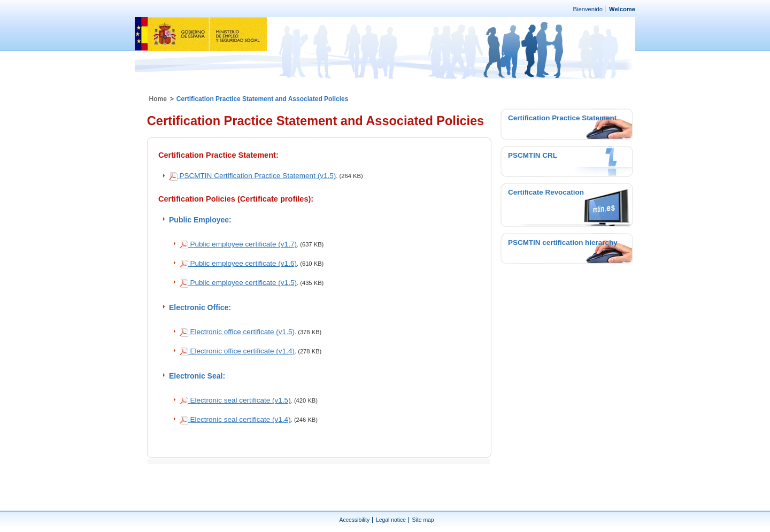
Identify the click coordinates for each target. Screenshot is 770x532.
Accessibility (355, 520)
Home (158, 99)
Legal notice (391, 520)
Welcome (622, 9)
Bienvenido (588, 9)
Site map (423, 520)
